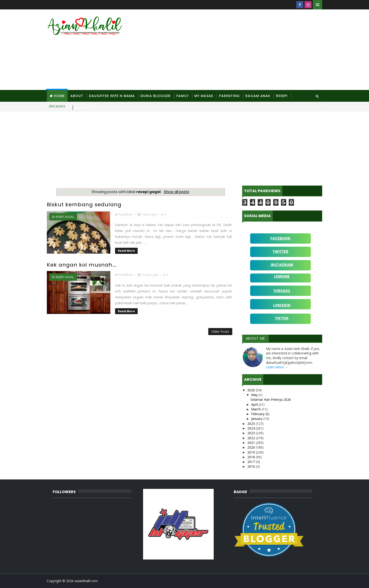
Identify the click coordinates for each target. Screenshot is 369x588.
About (77, 96)
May (255, 395)
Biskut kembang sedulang (84, 205)
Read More (126, 251)
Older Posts (220, 331)
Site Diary (59, 108)
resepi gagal (65, 217)
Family (182, 96)
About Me (256, 338)
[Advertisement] (236, 50)
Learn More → (277, 367)
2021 (252, 443)
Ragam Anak (258, 96)
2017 (252, 462)
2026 (252, 390)
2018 (252, 457)
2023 (252, 433)
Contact (84, 108)
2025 (252, 424)
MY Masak (204, 96)
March (256, 409)
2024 (252, 428)
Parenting (229, 96)
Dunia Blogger (156, 96)
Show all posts (176, 192)
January (257, 419)
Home (59, 96)
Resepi (282, 96)
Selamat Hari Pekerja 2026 (271, 399)
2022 (252, 438)
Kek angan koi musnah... (82, 265)
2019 (252, 452)
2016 (252, 466)
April (255, 404)
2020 (252, 447)
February (258, 414)
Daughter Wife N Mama (112, 96)
